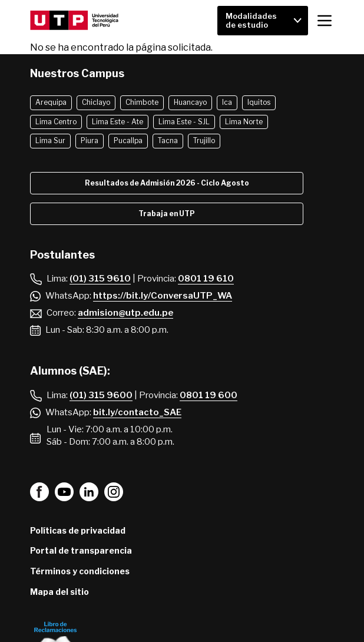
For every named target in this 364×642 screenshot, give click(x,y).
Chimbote (142, 102)
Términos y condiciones (80, 571)
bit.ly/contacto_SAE (137, 412)
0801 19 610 (206, 279)
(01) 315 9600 (101, 395)
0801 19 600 (209, 395)
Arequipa (51, 102)
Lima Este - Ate (118, 122)
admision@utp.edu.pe (125, 313)
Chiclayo (96, 102)
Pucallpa (128, 140)
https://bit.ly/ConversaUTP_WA (163, 296)
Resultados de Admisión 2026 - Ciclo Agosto (167, 183)
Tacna (168, 140)
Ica (227, 102)
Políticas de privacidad (78, 530)
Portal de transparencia (81, 550)
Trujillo (204, 140)
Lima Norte (244, 122)
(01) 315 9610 (100, 279)
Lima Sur (50, 140)
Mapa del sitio (59, 592)
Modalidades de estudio (251, 20)
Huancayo (190, 102)
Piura (90, 140)
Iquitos (259, 102)
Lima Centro (56, 122)
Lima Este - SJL (184, 122)
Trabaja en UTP (167, 214)
